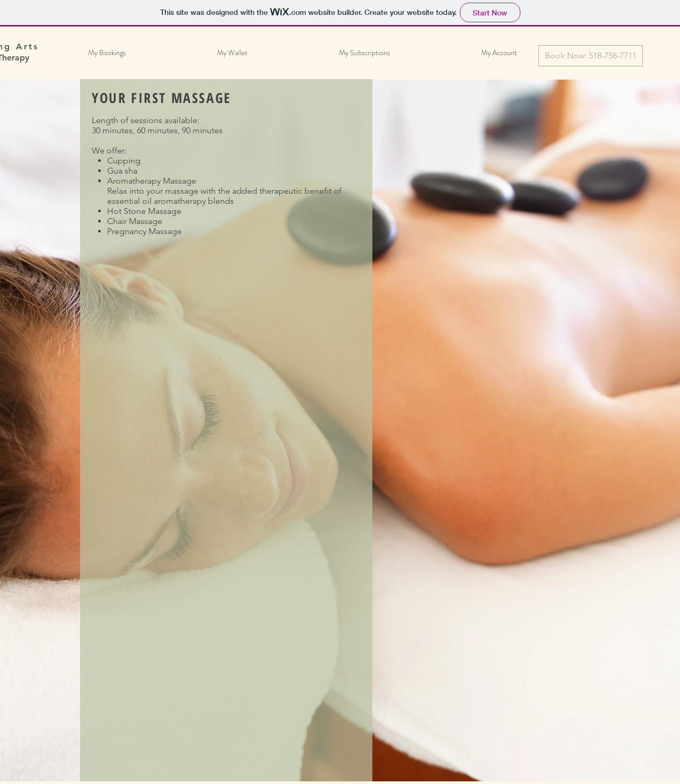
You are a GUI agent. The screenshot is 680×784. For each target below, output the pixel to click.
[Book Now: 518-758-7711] (591, 56)
